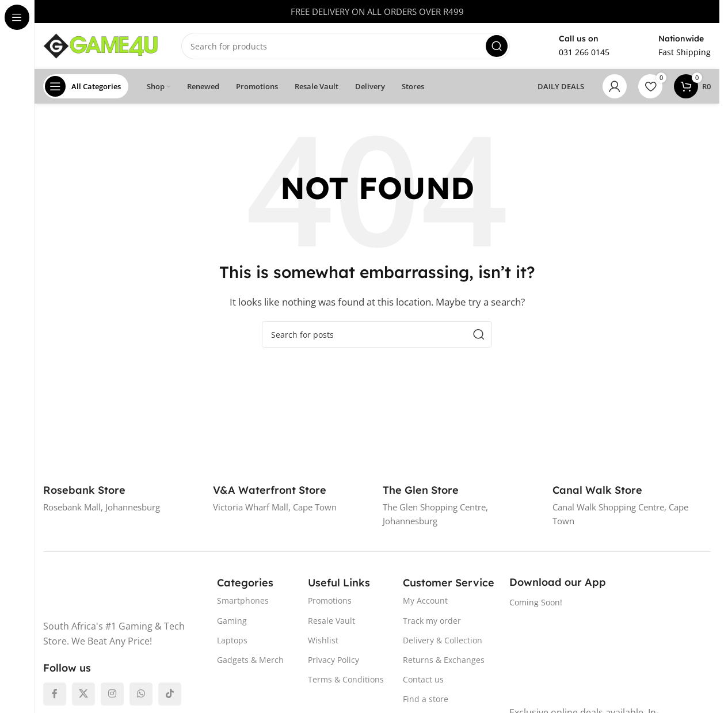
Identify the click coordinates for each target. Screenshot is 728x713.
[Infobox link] (571, 46)
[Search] (346, 46)
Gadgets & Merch (250, 660)
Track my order (432, 620)
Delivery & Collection (443, 640)
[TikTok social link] (170, 694)
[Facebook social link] (55, 694)
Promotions (330, 600)
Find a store (426, 699)
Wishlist (323, 640)
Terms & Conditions (346, 679)
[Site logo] (101, 45)
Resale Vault (331, 620)
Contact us (423, 679)
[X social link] (83, 694)
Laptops (232, 640)
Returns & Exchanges (444, 660)
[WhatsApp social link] (141, 694)
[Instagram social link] (112, 694)
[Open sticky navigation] (86, 86)
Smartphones (243, 600)
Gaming (232, 620)
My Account (425, 600)
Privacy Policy (333, 660)
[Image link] (114, 592)
